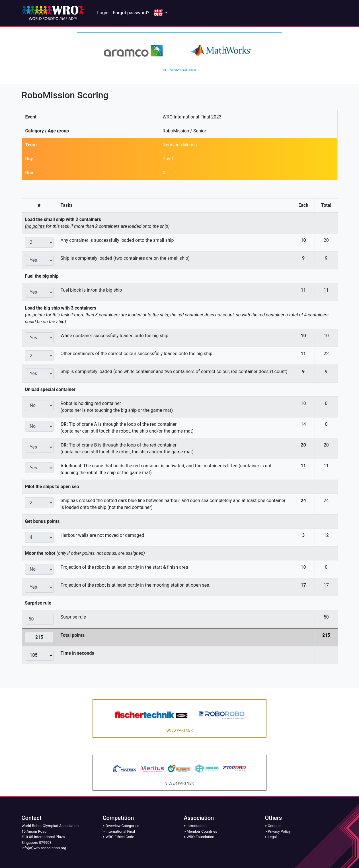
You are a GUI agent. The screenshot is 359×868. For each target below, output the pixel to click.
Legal (272, 837)
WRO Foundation (201, 837)
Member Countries (202, 831)
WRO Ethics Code (120, 837)
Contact (274, 826)
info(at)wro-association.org (44, 848)
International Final (120, 831)
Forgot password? (131, 13)
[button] (161, 13)
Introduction (197, 826)
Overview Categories (122, 826)
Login (103, 13)
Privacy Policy (279, 831)
